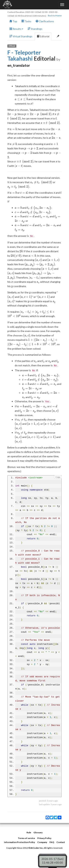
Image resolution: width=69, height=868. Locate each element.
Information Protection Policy (20, 842)
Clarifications (45, 21)
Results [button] (16, 29)
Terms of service (26, 838)
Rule (29, 832)
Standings (35, 29)
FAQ (52, 842)
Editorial (43, 36)
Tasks (26, 21)
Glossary (38, 832)
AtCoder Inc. (37, 848)
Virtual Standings (21, 36)
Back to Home (55, 16)
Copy (58, 477)
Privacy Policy (44, 838)
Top (13, 21)
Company (42, 842)
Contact (61, 842)
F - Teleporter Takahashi (24, 55)
